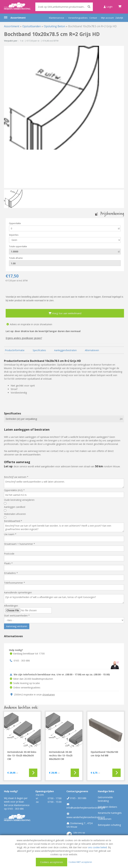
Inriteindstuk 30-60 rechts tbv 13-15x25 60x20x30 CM (61, 755)
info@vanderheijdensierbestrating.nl (86, 808)
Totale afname (16, 258)
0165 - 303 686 (22, 661)
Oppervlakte (15, 223)
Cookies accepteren (51, 862)
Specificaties (39, 350)
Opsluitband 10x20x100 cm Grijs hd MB (104, 754)
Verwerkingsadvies (78, 18)
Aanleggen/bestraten (65, 350)
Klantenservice (57, 18)
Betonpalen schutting (109, 825)
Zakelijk (119, 18)
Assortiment (18, 18)
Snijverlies (14, 235)
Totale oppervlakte (18, 246)
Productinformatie (15, 350)
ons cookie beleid (97, 847)
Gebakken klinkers (107, 807)
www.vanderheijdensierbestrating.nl (86, 817)
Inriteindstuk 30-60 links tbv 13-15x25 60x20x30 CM (22, 755)
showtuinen (49, 695)
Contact (93, 18)
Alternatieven (92, 350)
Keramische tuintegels (110, 813)
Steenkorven (105, 819)
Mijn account (107, 18)
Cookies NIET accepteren (80, 862)
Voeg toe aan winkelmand (65, 313)
